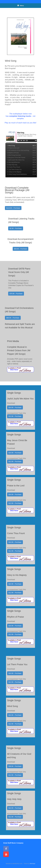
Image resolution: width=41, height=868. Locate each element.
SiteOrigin (33, 864)
